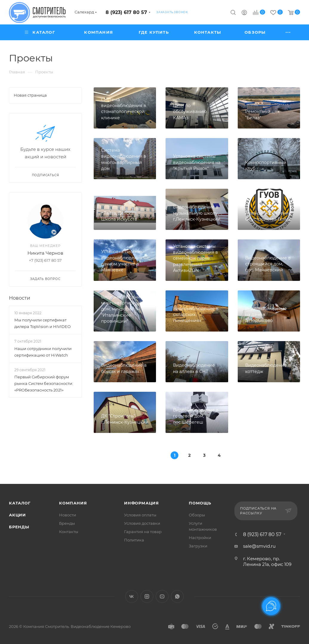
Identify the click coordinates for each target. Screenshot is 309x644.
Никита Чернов (45, 253)
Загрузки (198, 546)
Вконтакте (132, 596)
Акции (17, 515)
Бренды (19, 527)
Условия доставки (142, 523)
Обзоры (197, 515)
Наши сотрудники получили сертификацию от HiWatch (43, 352)
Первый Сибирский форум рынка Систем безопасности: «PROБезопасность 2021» (44, 383)
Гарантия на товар (143, 532)
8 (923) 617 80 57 (126, 12)
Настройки (200, 538)
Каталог (20, 503)
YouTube (162, 596)
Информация (142, 503)
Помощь (200, 503)
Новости (20, 298)
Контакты (69, 532)
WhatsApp (177, 596)
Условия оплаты (140, 515)
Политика (134, 540)
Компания (73, 503)
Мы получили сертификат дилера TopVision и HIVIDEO (43, 323)
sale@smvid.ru (259, 546)
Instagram (147, 596)
